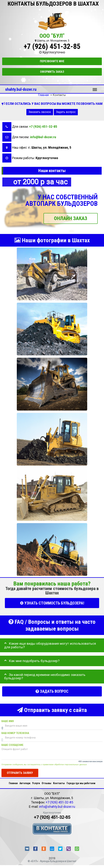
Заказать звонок (40, 112)
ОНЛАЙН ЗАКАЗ (71, 218)
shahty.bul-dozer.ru (21, 89)
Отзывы (46, 783)
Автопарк (25, 783)
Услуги (36, 783)
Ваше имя (8, 721)
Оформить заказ (52, 72)
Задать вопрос (66, 112)
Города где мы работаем (81, 783)
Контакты (59, 783)
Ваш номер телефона (15, 733)
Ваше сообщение (12, 745)
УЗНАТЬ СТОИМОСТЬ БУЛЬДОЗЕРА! (52, 603)
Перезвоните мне (52, 61)
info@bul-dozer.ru (43, 137)
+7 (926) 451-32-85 (52, 46)
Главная (13, 783)
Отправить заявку (20, 773)
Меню (95, 88)
